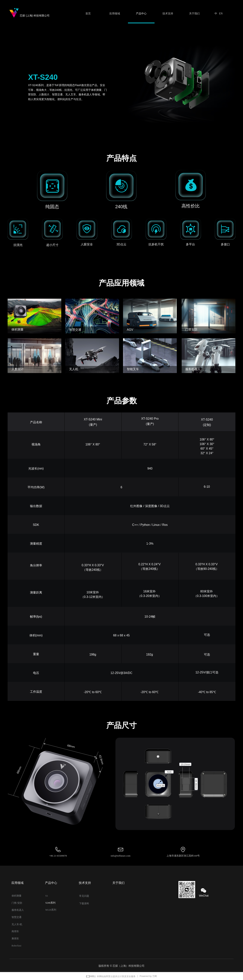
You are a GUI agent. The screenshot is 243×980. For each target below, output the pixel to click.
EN (221, 14)
